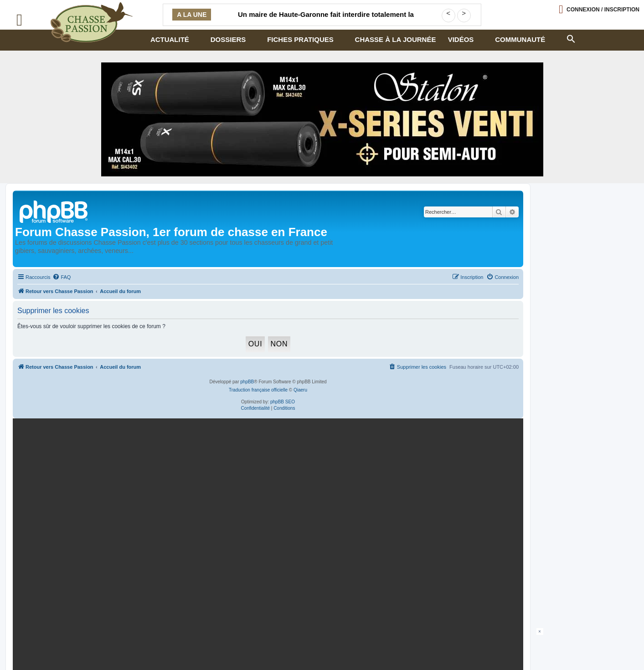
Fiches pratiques (300, 39)
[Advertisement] (322, 649)
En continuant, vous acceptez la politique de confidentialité (411, 532)
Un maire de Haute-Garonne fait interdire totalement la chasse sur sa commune (326, 20)
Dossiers (228, 39)
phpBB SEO (283, 402)
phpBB (247, 382)
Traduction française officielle (258, 390)
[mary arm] (266, 500)
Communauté (520, 39)
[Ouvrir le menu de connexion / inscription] (599, 9)
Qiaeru (300, 390)
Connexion (603, 10)
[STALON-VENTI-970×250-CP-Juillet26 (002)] (322, 119)
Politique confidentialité (82, 639)
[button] (571, 38)
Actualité (170, 39)
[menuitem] (62, 277)
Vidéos (461, 39)
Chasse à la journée (396, 39)
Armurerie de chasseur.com (88, 646)
